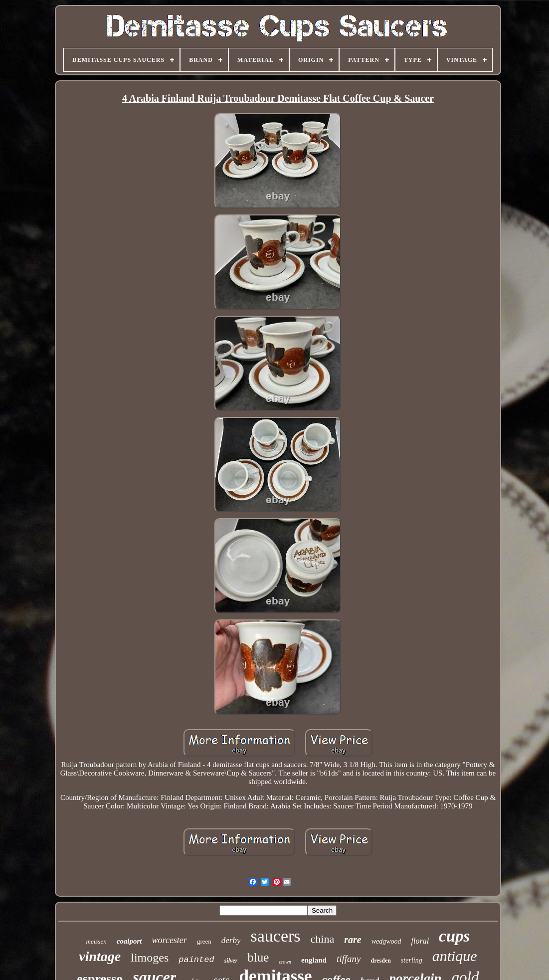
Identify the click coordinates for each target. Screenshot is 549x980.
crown (285, 962)
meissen (96, 941)
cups (454, 936)
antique (455, 956)
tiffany (349, 959)
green (204, 941)
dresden (380, 961)
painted (196, 960)
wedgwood (386, 941)
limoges (150, 958)
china (323, 939)
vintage (100, 956)
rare (353, 940)
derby (231, 940)
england (314, 960)
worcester (170, 940)
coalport (129, 941)
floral (420, 941)
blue (258, 957)
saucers (275, 936)
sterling (412, 960)
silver (231, 961)
